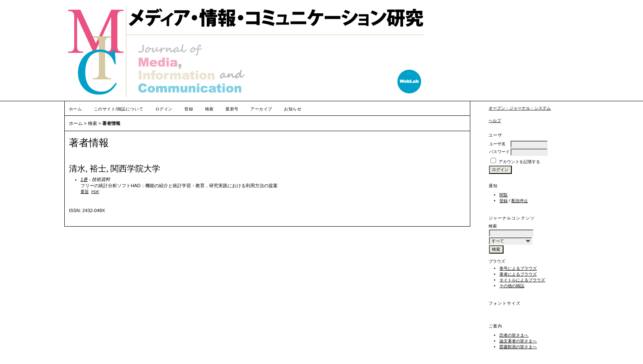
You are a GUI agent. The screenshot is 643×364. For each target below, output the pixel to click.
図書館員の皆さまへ (518, 347)
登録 (504, 201)
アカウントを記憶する (519, 162)
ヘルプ (495, 121)
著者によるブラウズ (518, 274)
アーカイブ (261, 109)
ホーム (76, 109)
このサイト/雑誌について (119, 109)
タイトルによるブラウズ (522, 280)
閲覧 (504, 195)
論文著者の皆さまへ (518, 341)
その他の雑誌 (512, 286)
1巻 (84, 179)
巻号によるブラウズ (518, 268)
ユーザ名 (497, 144)
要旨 (85, 192)
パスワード (499, 152)
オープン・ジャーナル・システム (520, 108)
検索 (209, 109)
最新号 (232, 109)
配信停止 (520, 201)
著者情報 (111, 123)
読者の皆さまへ (514, 335)
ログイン (164, 109)
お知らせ (293, 109)
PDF (95, 192)
